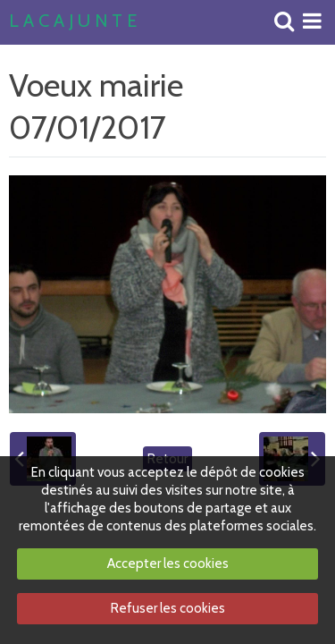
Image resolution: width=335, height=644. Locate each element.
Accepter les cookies (168, 563)
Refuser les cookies (168, 608)
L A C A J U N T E (73, 21)
